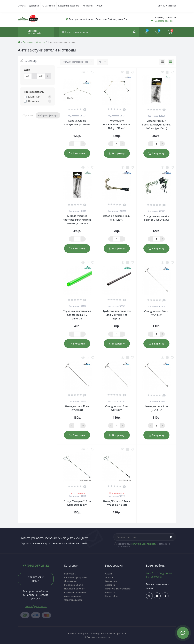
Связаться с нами (36, 579)
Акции (100, 6)
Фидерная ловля (73, 596)
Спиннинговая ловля (75, 592)
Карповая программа (76, 577)
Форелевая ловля (73, 600)
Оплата (22, 6)
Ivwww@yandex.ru (36, 606)
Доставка (34, 6)
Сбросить (28, 115)
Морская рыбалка (74, 585)
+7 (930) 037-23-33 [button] (36, 566)
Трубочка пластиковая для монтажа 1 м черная (117, 315)
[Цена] (28, 76)
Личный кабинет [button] (167, 6)
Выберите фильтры (48, 115)
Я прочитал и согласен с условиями (144, 545)
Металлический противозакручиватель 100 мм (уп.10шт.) (156, 125)
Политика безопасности (144, 544)
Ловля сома (70, 581)
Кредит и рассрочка (69, 6)
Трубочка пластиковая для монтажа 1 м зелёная (77, 315)
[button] (97, 19)
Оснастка (40, 42)
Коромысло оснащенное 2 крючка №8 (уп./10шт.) (117, 124)
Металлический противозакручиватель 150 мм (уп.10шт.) (77, 220)
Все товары (28, 42)
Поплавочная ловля (75, 589)
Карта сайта (111, 596)
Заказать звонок (164, 21)
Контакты (88, 6)
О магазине (49, 6)
